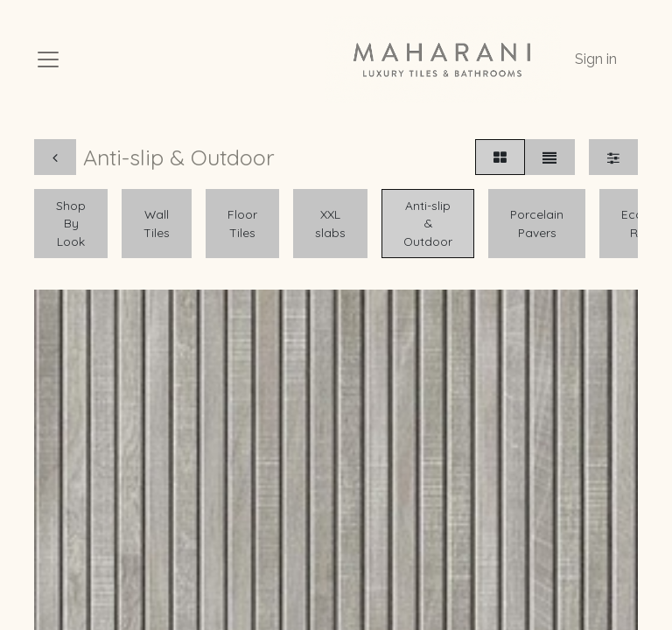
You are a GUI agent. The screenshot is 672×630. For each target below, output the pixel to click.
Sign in (596, 59)
